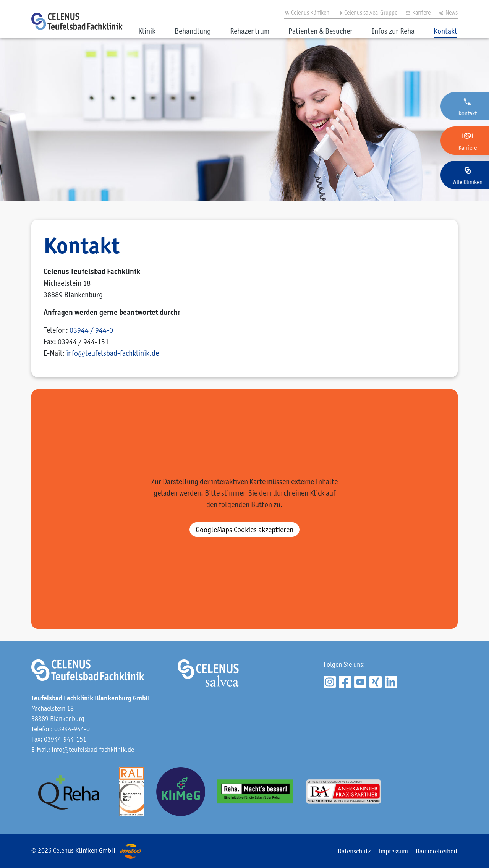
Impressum (393, 851)
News (448, 12)
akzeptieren (244, 530)
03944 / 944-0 (91, 330)
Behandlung (193, 31)
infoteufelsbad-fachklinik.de (113, 353)
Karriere (418, 12)
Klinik (147, 31)
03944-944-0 (72, 729)
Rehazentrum (250, 31)
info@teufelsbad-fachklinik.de (93, 750)
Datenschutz (354, 851)
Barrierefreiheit (437, 851)
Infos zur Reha (393, 31)
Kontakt (445, 31)
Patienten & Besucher (321, 31)
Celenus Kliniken (307, 12)
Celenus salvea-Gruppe (367, 12)
